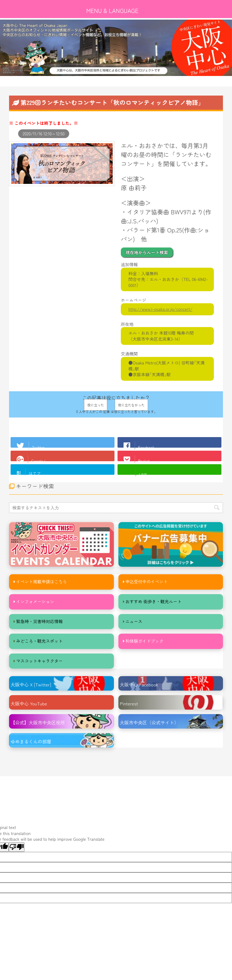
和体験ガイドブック (144, 641)
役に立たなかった (131, 405)
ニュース (134, 621)
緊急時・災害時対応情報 (40, 621)
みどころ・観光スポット (40, 641)
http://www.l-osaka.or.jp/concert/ (160, 309)
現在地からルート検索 (147, 252)
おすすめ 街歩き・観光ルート (153, 601)
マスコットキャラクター (40, 661)
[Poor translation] (17, 847)
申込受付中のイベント (147, 581)
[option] (116, 48)
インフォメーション (35, 601)
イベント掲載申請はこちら (42, 581)
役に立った (96, 405)
